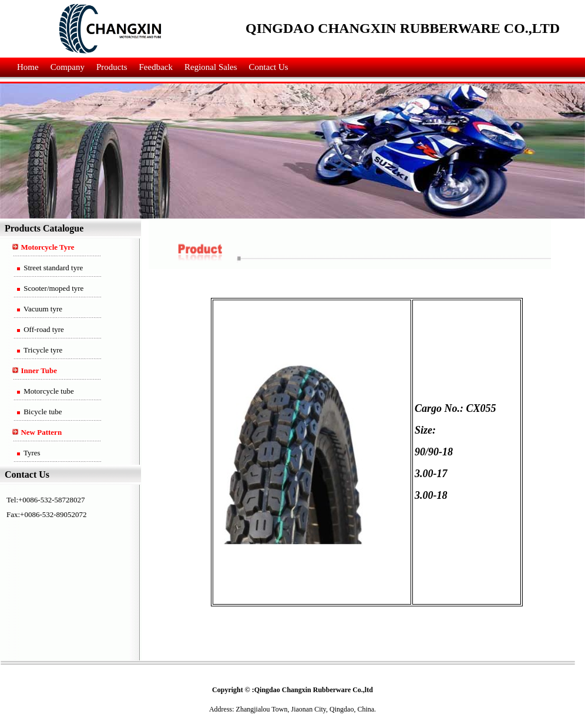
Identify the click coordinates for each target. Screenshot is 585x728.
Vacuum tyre (42, 309)
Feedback (156, 67)
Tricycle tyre (42, 350)
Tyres (31, 453)
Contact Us (269, 67)
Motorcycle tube (48, 391)
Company (68, 67)
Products (112, 67)
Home (28, 67)
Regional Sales (211, 67)
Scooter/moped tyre (53, 288)
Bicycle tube (42, 412)
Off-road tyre (43, 329)
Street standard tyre (52, 268)
